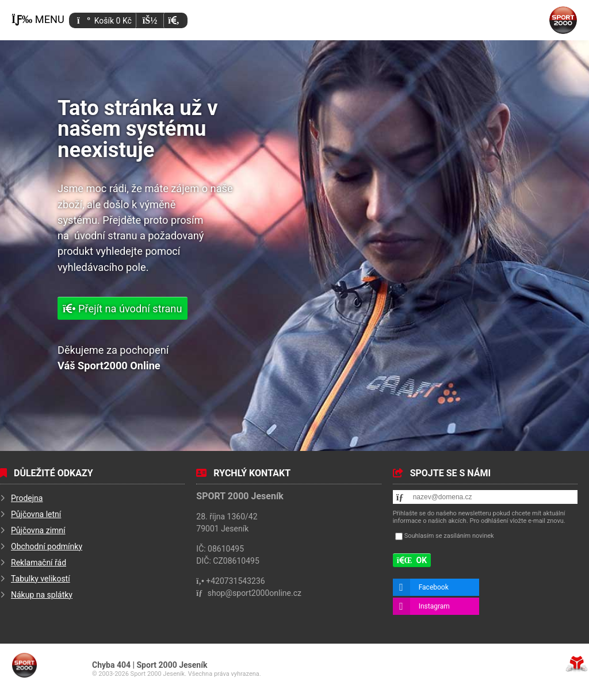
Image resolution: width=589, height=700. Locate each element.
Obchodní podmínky (47, 546)
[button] (173, 20)
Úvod (563, 20)
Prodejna (27, 498)
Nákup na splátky (42, 595)
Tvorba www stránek (577, 664)
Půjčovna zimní (38, 530)
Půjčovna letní (36, 514)
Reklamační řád (39, 563)
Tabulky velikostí (41, 579)
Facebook (434, 587)
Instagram (434, 606)
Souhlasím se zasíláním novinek (449, 536)
